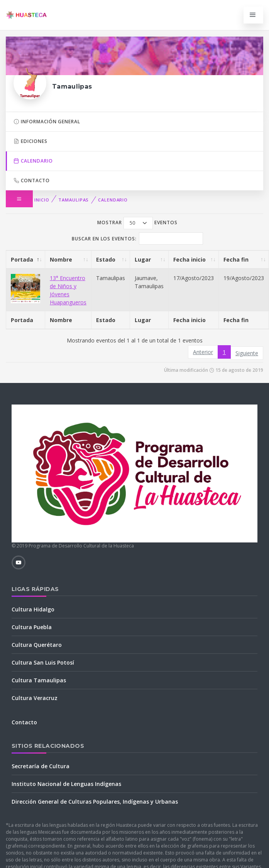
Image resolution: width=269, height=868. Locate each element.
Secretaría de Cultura (41, 766)
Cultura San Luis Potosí (43, 662)
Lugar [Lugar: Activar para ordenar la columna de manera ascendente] (143, 259)
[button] (19, 199)
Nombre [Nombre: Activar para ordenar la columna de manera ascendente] (61, 259)
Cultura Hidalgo (33, 609)
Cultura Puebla (32, 627)
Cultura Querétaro (37, 645)
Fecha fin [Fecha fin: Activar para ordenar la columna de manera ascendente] (236, 259)
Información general (47, 122)
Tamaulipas (74, 200)
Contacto (32, 180)
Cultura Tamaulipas (39, 680)
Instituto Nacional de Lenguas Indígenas (66, 784)
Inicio (42, 200)
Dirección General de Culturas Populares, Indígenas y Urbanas (95, 802)
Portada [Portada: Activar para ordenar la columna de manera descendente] (22, 259)
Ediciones (30, 141)
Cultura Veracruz (35, 698)
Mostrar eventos (137, 223)
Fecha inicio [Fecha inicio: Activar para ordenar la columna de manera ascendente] (189, 259)
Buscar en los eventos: (137, 238)
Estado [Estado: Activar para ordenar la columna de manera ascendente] (106, 259)
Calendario (113, 200)
